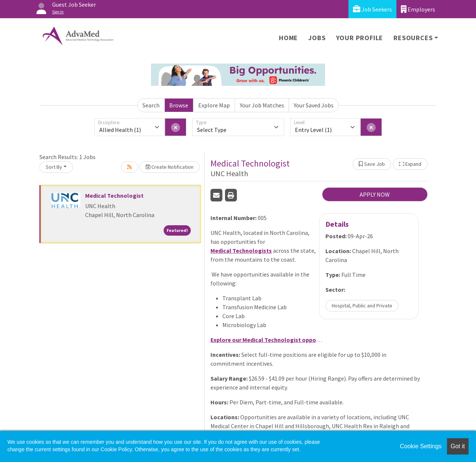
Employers (418, 9)
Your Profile (360, 38)
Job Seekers (372, 9)
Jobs (317, 38)
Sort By (54, 167)
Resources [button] (413, 38)
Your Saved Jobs (314, 105)
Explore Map (214, 105)
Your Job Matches (262, 105)
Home (288, 38)
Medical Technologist (114, 196)
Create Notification (170, 167)
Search (151, 105)
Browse (179, 105)
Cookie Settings (421, 446)
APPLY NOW (375, 194)
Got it (458, 446)
